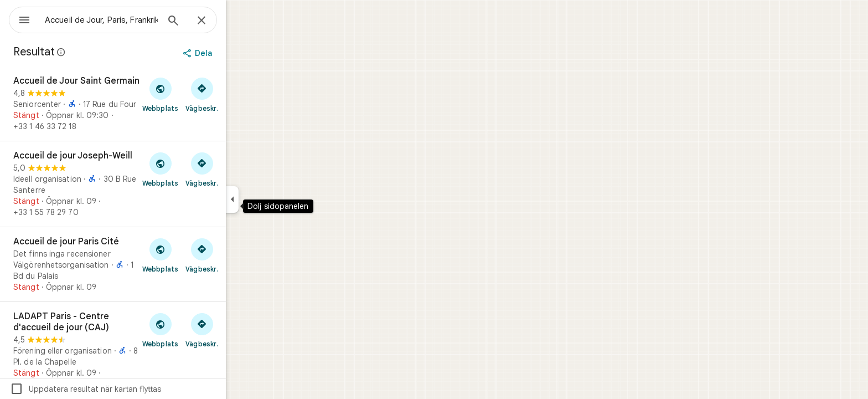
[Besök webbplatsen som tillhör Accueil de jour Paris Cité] (200, 255)
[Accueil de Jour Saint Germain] (153, 104)
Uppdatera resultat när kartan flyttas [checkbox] (125, 389)
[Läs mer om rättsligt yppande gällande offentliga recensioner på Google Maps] (101, 52)
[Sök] (213, 22)
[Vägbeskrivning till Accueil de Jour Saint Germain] (242, 94)
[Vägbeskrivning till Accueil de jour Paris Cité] (242, 255)
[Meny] (20, 19)
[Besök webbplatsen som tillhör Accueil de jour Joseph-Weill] (200, 169)
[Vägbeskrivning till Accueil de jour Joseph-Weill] (242, 169)
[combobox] (130, 20)
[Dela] (238, 53)
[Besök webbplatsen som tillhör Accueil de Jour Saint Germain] (200, 94)
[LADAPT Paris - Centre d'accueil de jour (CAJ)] (153, 350)
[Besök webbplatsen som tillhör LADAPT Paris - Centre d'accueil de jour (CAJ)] (200, 330)
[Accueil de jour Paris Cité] (153, 264)
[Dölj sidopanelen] (272, 199)
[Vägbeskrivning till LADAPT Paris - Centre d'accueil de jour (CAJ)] (242, 330)
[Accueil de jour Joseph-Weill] (153, 184)
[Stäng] (241, 21)
